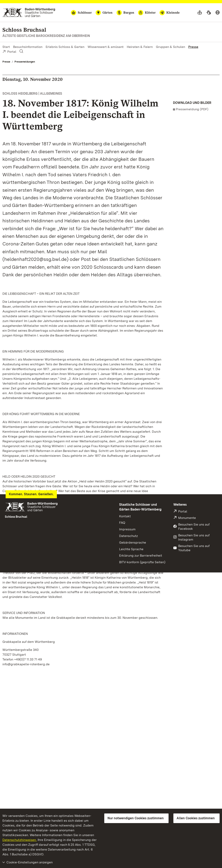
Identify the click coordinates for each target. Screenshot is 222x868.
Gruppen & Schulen (170, 47)
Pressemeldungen (25, 62)
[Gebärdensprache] (209, 13)
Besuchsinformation (28, 47)
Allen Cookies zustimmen (196, 818)
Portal (9, 52)
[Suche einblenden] (21, 51)
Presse (193, 47)
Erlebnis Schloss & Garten (65, 47)
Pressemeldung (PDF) (192, 109)
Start (6, 47)
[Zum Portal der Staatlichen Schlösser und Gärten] (29, 13)
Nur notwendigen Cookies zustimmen (136, 818)
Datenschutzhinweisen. (20, 840)
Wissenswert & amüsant (106, 47)
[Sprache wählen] (218, 13)
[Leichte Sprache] (200, 13)
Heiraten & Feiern (140, 47)
